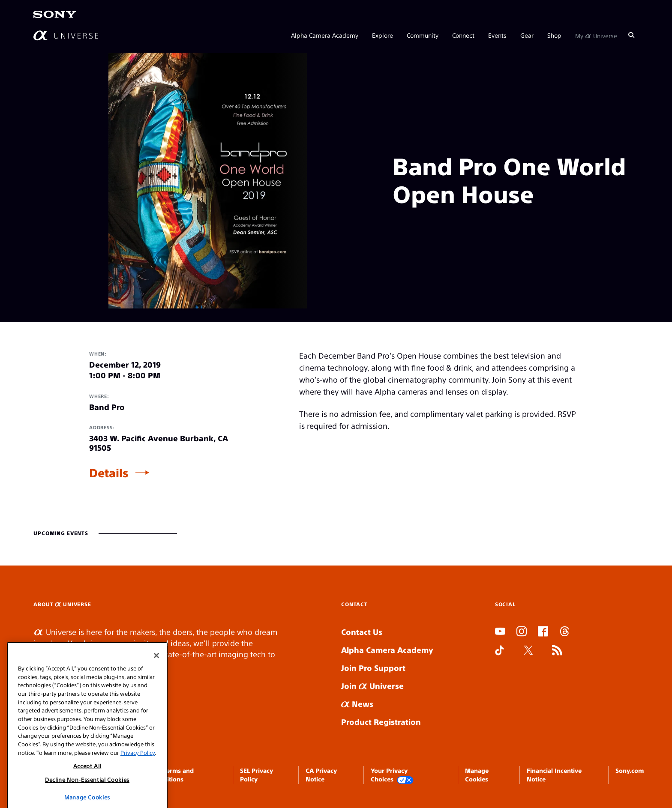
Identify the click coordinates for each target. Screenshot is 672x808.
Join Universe (372, 686)
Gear (527, 35)
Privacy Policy (138, 793)
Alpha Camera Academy (325, 35)
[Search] (631, 35)
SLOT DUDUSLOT (498, 671)
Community (423, 35)
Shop (554, 35)
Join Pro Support (373, 668)
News (357, 704)
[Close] (156, 696)
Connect (463, 35)
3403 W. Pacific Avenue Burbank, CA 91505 (159, 443)
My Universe (596, 35)
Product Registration (381, 722)
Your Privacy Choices (392, 775)
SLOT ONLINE (497, 682)
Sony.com (630, 770)
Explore (382, 35)
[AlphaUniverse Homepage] (66, 35)
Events (497, 35)
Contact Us (362, 632)
